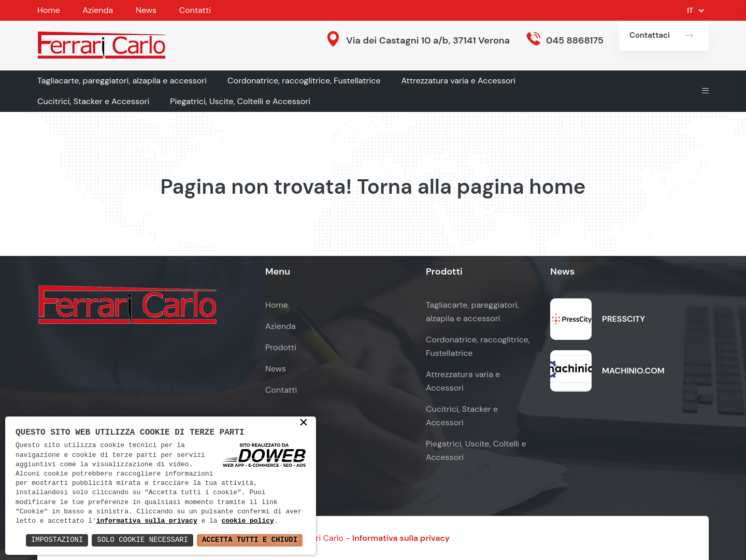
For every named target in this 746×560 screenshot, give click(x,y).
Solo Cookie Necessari (142, 540)
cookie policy (248, 521)
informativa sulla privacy (147, 521)
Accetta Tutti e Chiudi (249, 540)
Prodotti (281, 347)
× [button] (304, 423)
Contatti (195, 10)
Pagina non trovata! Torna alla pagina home (373, 186)
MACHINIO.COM (633, 371)
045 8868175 (575, 40)
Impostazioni (56, 540)
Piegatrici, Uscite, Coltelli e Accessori (240, 101)
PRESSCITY (623, 319)
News (146, 10)
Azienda (98, 10)
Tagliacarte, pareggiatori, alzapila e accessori (122, 81)
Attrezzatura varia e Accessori (458, 81)
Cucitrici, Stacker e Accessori (93, 101)
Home (49, 10)
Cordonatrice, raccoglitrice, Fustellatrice (304, 81)
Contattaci (650, 35)
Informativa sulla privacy (401, 538)
